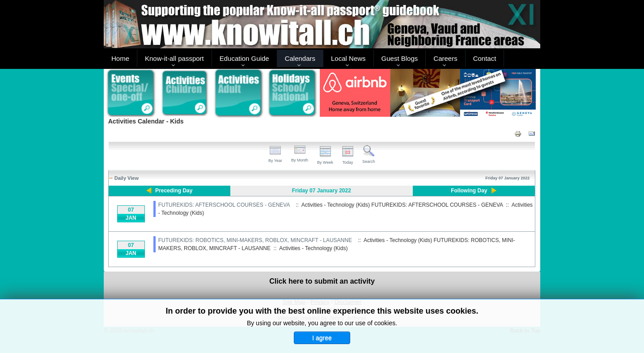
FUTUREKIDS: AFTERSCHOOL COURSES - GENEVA (224, 205)
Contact (485, 58)
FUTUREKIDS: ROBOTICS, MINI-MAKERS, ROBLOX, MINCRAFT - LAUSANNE (255, 240)
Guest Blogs (400, 58)
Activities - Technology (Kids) (313, 248)
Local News (348, 58)
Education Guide (244, 58)
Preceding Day (174, 191)
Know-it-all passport (174, 58)
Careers (445, 58)
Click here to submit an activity (322, 281)
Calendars (300, 58)
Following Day (469, 191)
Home (120, 58)
